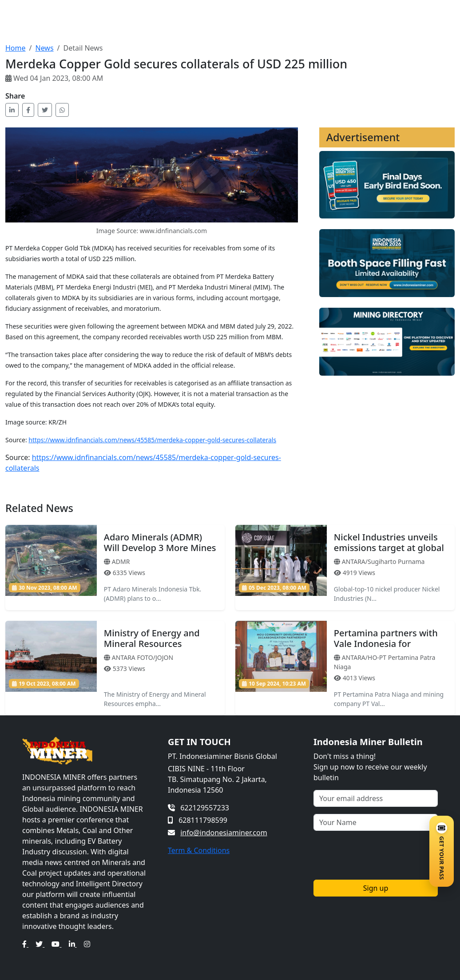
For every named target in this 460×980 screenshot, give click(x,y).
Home (16, 48)
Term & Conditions (199, 850)
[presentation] (381, 855)
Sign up (376, 888)
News (44, 48)
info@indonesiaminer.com (224, 833)
